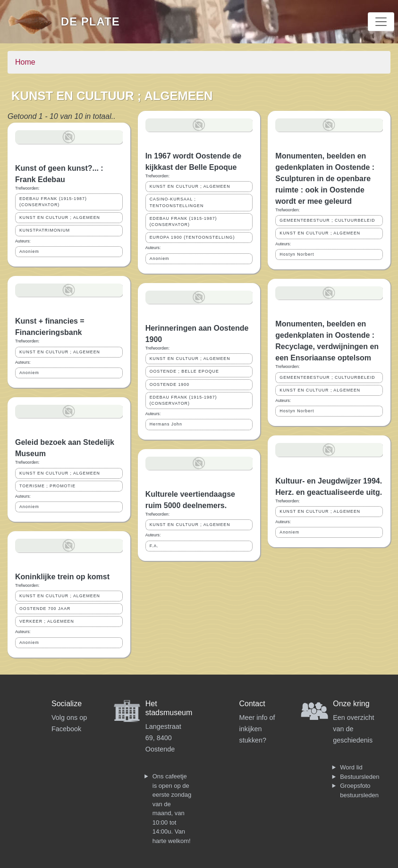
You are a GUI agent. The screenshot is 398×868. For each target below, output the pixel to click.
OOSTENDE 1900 (169, 384)
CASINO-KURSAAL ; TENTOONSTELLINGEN (177, 202)
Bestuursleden (360, 777)
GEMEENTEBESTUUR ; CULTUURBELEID (327, 220)
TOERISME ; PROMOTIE (47, 486)
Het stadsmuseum (169, 708)
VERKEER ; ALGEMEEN (47, 621)
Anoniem (29, 251)
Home (25, 62)
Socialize (67, 704)
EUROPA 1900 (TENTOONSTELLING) (192, 237)
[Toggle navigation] (381, 22)
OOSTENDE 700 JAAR (45, 609)
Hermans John (166, 424)
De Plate (90, 21)
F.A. (154, 546)
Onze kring (351, 704)
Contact (252, 704)
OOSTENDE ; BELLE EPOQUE (184, 371)
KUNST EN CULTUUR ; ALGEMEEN (60, 217)
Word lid (351, 767)
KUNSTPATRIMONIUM (45, 230)
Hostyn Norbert (297, 254)
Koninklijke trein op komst (62, 577)
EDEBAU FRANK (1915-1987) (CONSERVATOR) (53, 202)
